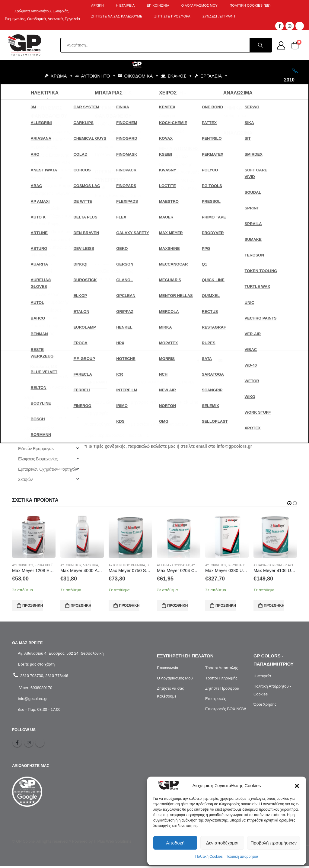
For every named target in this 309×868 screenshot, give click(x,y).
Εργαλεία (20, 243)
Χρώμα (285, 228)
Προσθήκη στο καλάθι (234, 288)
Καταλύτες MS (266, 228)
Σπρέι (29, 397)
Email (220, 361)
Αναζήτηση (26, 160)
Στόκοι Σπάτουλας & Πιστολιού (51, 408)
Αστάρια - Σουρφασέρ (43, 305)
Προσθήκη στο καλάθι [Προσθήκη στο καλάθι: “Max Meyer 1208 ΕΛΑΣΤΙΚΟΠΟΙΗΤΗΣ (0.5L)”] (33, 605)
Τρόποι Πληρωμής (221, 680)
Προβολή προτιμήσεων (274, 843)
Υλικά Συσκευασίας (29, 274)
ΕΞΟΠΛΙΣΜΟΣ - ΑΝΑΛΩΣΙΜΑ (102, 91)
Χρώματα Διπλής (39, 428)
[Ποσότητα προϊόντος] (209, 271)
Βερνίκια (32, 315)
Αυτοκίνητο (22, 213)
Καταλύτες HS (43, 356)
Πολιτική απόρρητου (242, 857)
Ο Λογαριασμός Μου (175, 680)
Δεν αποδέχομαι (222, 843)
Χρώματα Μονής (39, 438)
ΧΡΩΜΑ (62, 76)
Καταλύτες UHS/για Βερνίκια (55, 377)
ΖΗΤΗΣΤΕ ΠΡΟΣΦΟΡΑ (172, 16)
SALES (183, 91)
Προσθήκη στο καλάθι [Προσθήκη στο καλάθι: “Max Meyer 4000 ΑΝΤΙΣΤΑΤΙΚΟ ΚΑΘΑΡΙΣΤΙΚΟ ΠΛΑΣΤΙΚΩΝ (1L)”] (81, 605)
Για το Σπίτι (22, 223)
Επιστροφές (216, 701)
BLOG (205, 91)
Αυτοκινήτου (225, 228)
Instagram (29, 745)
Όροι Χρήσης (265, 706)
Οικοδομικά (22, 254)
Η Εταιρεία (125, 5)
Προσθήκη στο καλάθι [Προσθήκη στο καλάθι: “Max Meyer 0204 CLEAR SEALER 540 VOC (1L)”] (177, 605)
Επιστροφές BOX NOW (226, 711)
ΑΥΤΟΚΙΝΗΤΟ (99, 76)
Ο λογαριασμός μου (199, 5)
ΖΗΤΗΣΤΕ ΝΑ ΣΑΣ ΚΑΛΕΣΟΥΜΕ (117, 16)
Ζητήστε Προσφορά (222, 690)
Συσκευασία (206, 244)
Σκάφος (19, 264)
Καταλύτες (245, 228)
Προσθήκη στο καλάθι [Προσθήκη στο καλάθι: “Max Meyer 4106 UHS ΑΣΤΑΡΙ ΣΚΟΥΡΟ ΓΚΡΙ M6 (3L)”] (274, 605)
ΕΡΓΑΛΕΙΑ (214, 76)
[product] (34, 536)
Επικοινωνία (158, 5)
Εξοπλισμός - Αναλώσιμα (34, 233)
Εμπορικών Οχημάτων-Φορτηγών (48, 469)
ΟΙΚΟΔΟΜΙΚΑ (142, 76)
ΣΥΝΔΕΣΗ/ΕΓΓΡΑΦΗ (219, 16)
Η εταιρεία (262, 678)
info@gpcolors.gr (32, 701)
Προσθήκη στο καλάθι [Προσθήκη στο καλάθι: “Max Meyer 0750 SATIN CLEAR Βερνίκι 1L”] (129, 605)
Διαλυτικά (32, 326)
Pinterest (209, 361)
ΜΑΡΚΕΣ (155, 91)
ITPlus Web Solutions (113, 844)
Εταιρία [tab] (186, 382)
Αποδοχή (175, 843)
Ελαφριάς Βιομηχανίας (38, 459)
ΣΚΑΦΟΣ (180, 76)
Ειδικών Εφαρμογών (36, 449)
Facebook (198, 361)
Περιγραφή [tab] (96, 382)
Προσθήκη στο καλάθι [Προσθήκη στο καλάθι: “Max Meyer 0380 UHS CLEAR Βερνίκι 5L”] (226, 605)
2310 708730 (31, 678)
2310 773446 (57, 678)
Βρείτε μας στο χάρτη (36, 666)
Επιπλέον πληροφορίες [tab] (143, 382)
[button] (297, 786)
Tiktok (40, 745)
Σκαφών (25, 479)
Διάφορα (32, 336)
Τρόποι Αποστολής (222, 670)
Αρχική (97, 5)
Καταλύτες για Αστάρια (50, 387)
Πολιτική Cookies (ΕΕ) (250, 5)
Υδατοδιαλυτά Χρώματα (45, 418)
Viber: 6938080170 (35, 690)
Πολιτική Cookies (209, 857)
